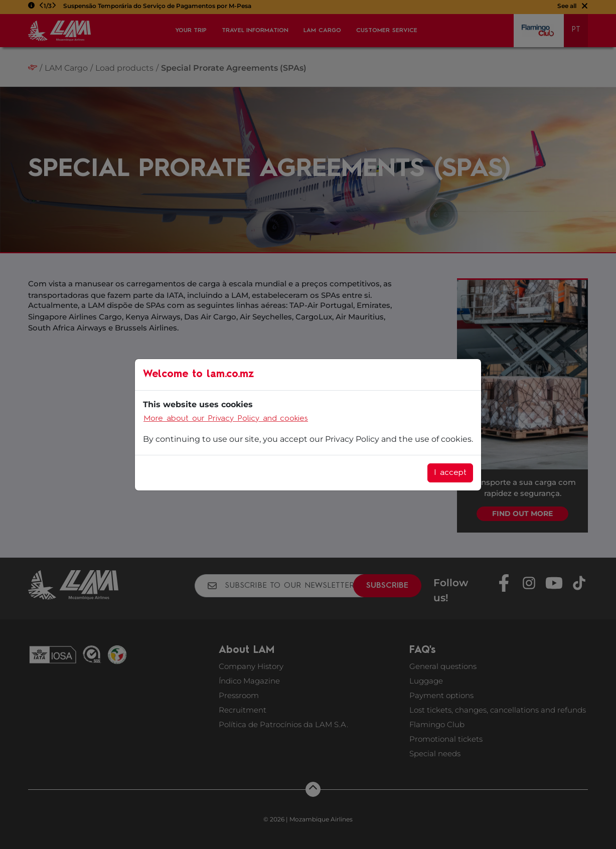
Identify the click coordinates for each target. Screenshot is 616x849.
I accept (450, 473)
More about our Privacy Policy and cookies (226, 419)
